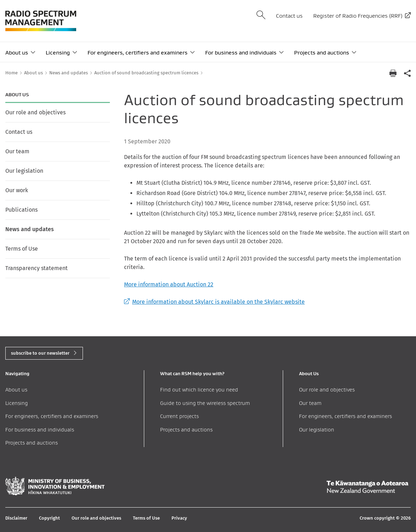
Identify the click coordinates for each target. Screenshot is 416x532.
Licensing (58, 53)
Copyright (49, 518)
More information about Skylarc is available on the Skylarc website (214, 302)
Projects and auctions (322, 53)
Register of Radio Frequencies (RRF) (358, 16)
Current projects (179, 416)
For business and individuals (241, 53)
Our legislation (24, 171)
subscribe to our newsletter (40, 353)
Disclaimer (16, 518)
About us (17, 53)
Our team (17, 151)
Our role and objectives (35, 112)
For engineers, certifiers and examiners (137, 53)
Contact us (289, 16)
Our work (17, 190)
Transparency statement (36, 268)
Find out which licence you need (199, 390)
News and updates (30, 229)
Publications (21, 210)
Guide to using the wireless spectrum (205, 403)
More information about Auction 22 (169, 284)
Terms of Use (22, 249)
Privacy (179, 518)
